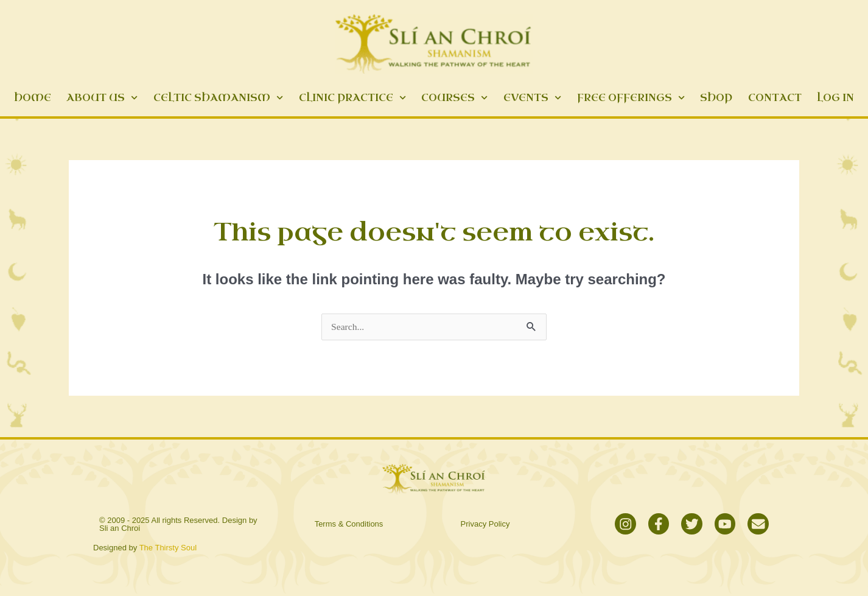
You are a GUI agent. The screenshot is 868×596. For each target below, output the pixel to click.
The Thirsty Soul (168, 550)
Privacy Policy (485, 525)
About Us (102, 98)
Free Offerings (631, 98)
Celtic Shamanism (218, 98)
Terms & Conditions (349, 525)
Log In (835, 98)
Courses (454, 98)
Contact (775, 98)
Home (33, 98)
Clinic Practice (352, 98)
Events (532, 98)
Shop (716, 98)
